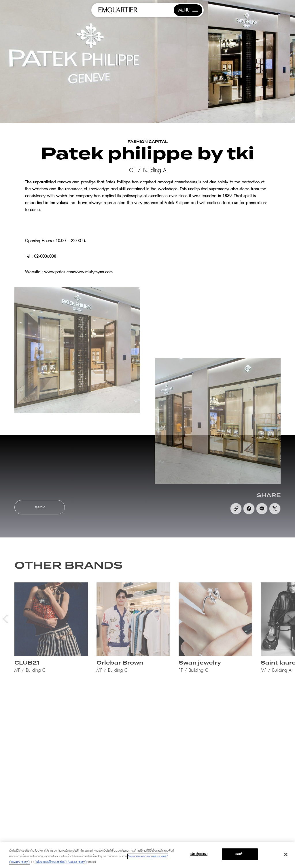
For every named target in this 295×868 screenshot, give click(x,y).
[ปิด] (286, 854)
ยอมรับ (240, 854)
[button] (290, 619)
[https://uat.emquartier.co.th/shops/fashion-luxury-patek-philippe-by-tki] (236, 509)
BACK (40, 507)
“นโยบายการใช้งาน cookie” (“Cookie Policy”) (61, 862)
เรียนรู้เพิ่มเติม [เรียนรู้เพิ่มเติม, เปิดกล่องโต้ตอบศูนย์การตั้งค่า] (199, 854)
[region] (147, 855)
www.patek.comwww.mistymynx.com (78, 272)
